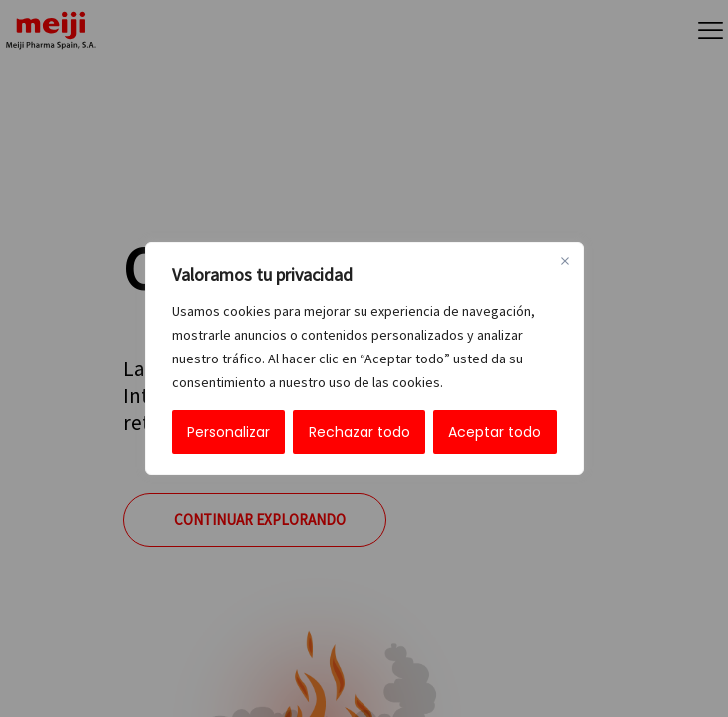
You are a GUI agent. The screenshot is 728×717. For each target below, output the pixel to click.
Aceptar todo (494, 432)
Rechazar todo (360, 432)
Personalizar (229, 432)
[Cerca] (565, 261)
